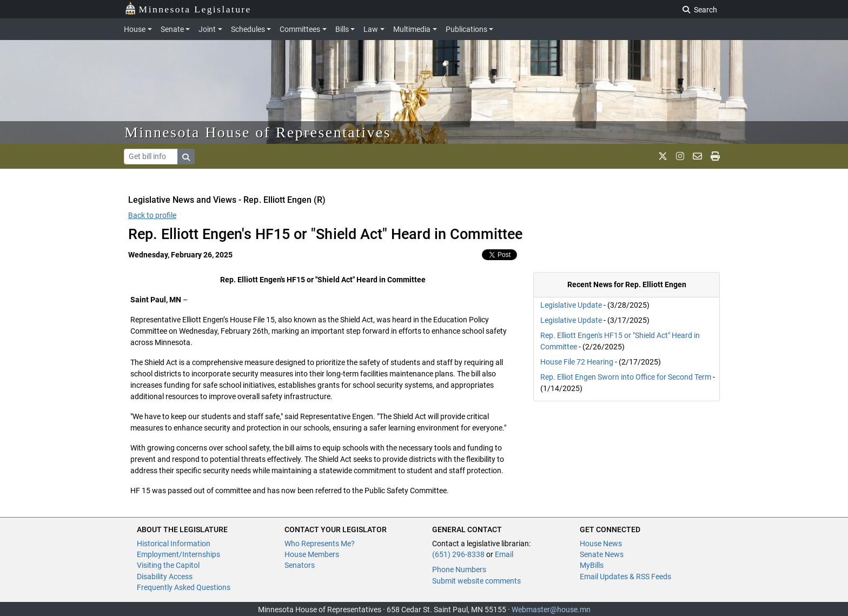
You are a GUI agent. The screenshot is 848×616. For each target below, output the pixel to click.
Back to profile (152, 215)
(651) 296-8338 (458, 554)
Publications (466, 29)
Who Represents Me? (320, 544)
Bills (342, 29)
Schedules (248, 29)
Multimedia (412, 29)
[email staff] (697, 156)
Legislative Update (571, 305)
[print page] (715, 156)
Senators (300, 565)
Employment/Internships (178, 554)
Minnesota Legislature (188, 8)
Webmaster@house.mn (551, 610)
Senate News (602, 554)
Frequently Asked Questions (184, 587)
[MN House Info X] (663, 156)
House (135, 29)
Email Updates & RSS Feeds (625, 577)
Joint (207, 29)
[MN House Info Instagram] (680, 156)
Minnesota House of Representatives (258, 132)
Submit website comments (476, 581)
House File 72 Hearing (577, 362)
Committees (300, 29)
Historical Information (174, 544)
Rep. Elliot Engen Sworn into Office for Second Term (627, 377)
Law (371, 29)
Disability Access (165, 577)
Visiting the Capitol (168, 565)
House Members (312, 554)
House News (601, 544)
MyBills (592, 565)
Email (504, 554)
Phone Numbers (459, 569)
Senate (172, 29)
